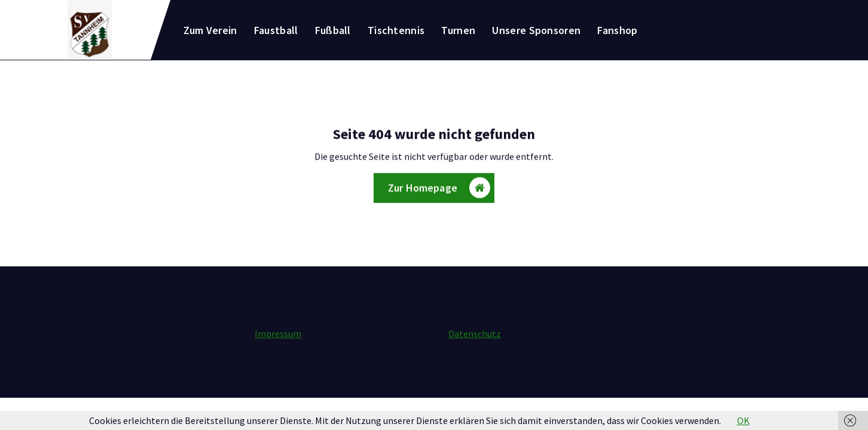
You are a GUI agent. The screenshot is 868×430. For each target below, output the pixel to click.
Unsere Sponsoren (536, 30)
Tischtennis (396, 30)
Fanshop (617, 30)
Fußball (333, 30)
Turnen (458, 30)
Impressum (278, 334)
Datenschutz (475, 334)
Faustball (276, 30)
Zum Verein (210, 30)
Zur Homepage (439, 189)
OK (743, 420)
